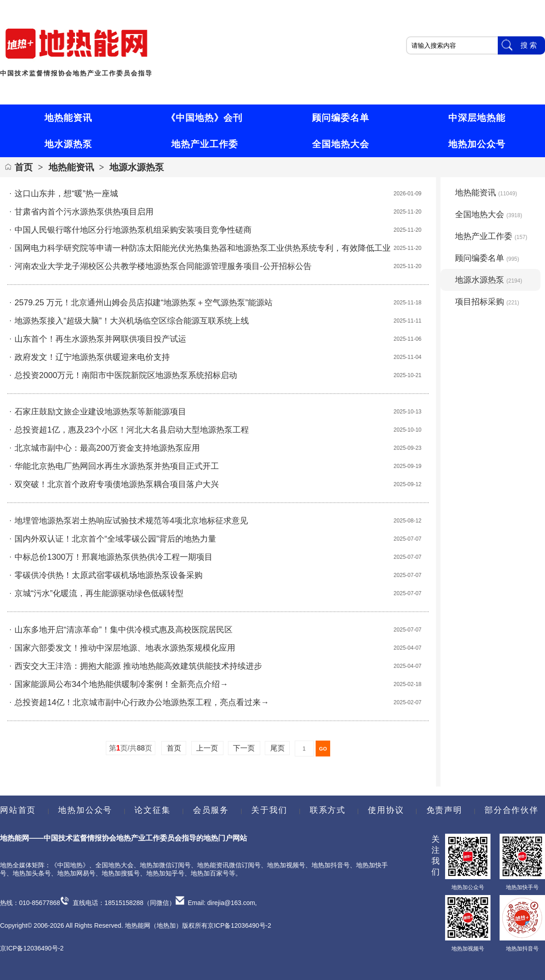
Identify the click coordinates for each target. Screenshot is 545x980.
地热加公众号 (85, 810)
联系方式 (328, 810)
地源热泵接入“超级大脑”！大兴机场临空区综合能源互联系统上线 (132, 321)
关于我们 (269, 810)
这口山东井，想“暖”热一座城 (66, 194)
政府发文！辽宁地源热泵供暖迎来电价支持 (92, 357)
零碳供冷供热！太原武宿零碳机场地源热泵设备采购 (109, 575)
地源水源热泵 (137, 167)
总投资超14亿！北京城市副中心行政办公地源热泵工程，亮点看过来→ (142, 702)
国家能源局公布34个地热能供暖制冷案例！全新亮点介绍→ (121, 684)
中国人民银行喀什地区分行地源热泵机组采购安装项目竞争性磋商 (133, 230)
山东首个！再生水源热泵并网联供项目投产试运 (100, 339)
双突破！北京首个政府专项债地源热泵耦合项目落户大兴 (117, 484)
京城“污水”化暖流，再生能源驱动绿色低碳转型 (99, 593)
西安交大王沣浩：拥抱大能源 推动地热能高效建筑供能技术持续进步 (138, 666)
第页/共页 (131, 748)
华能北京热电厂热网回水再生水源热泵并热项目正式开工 (117, 466)
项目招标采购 (487, 302)
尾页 (277, 748)
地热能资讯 (71, 167)
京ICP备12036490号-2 (32, 948)
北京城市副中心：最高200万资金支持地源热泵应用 (107, 448)
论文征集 (152, 810)
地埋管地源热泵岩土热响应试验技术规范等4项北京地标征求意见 (131, 521)
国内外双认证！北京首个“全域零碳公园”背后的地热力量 (115, 539)
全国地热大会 (489, 214)
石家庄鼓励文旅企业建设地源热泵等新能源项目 (100, 412)
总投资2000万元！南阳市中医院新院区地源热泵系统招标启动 (126, 375)
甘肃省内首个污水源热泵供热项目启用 (84, 212)
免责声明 (444, 810)
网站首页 (18, 810)
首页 (24, 167)
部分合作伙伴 (511, 810)
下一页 (244, 748)
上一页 (207, 748)
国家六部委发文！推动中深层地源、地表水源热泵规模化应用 (125, 648)
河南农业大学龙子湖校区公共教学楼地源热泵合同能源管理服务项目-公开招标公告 (163, 266)
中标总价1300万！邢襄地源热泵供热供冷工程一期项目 (114, 557)
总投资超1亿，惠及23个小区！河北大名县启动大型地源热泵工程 (132, 430)
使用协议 (386, 810)
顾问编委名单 (487, 258)
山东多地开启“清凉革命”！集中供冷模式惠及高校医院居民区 (124, 630)
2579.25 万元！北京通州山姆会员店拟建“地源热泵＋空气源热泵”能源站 (144, 303)
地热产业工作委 (491, 236)
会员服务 (211, 810)
